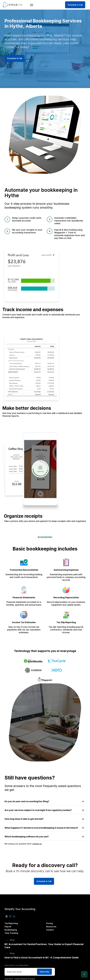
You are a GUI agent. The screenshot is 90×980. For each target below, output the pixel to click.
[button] (30, 5)
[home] (13, 5)
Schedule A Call (75, 5)
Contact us (37, 844)
